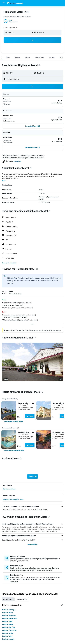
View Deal (30, 416)
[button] (4, 3)
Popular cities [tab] (8, 599)
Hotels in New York (9, 627)
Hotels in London (8, 633)
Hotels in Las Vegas (9, 610)
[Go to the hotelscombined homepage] (15, 3)
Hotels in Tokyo (7, 636)
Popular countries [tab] (22, 599)
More (4, 180)
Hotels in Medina (8, 624)
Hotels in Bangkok (8, 639)
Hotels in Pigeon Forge (10, 619)
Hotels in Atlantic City (9, 630)
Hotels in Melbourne (9, 616)
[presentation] (39, 65)
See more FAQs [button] (32, 544)
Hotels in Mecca (8, 613)
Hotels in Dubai (7, 622)
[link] (13, 421)
